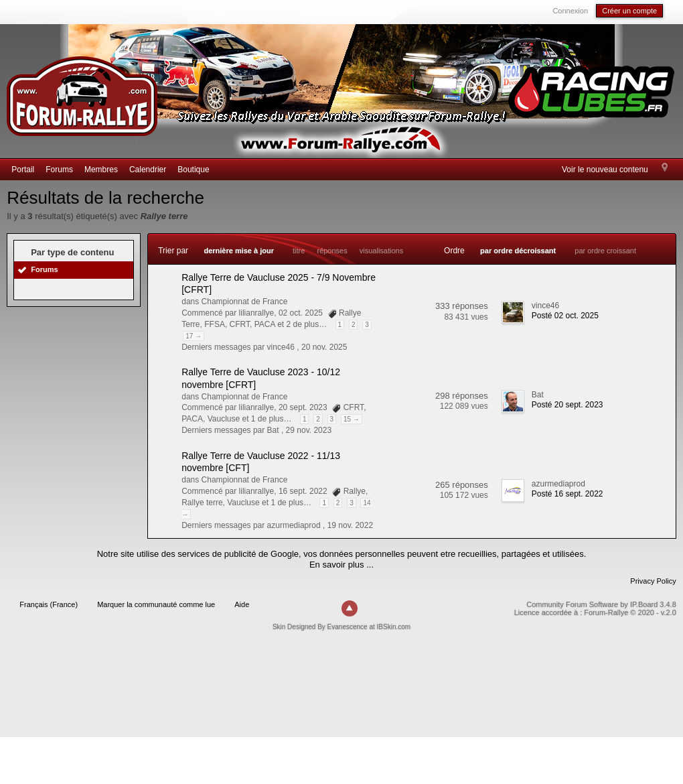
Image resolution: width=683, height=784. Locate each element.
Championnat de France (245, 302)
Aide (242, 604)
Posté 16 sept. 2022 (567, 494)
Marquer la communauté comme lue (156, 604)
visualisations (381, 251)
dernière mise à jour (239, 251)
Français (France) (49, 604)
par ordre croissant (605, 251)
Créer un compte (629, 11)
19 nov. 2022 (351, 525)
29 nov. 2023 (309, 430)
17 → (194, 336)
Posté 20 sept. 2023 (567, 405)
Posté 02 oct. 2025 (565, 316)
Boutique (193, 170)
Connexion (570, 11)
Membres (101, 170)
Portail (23, 170)
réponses (332, 251)
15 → (352, 419)
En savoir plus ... (341, 565)
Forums (59, 170)
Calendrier (148, 170)
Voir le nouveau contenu (605, 170)
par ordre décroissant (518, 251)
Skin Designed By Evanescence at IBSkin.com (341, 627)
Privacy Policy (653, 581)
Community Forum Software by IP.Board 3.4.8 (601, 604)
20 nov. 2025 (324, 347)
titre (299, 251)
